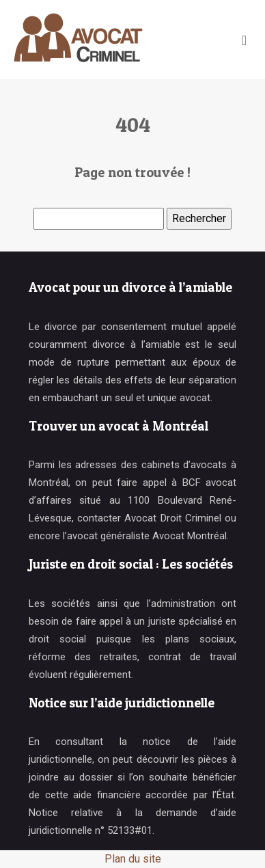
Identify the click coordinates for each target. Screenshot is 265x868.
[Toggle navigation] (244, 40)
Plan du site (133, 859)
